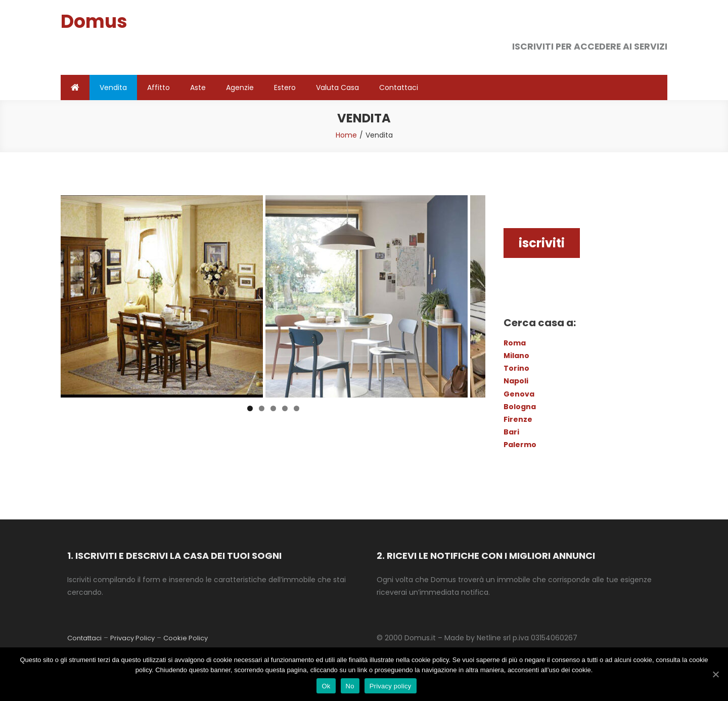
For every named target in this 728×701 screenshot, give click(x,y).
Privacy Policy (132, 638)
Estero (285, 87)
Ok (326, 686)
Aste (198, 87)
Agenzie (240, 87)
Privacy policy (391, 686)
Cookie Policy (186, 638)
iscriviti (542, 243)
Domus (94, 21)
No (350, 686)
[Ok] (715, 674)
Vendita (113, 87)
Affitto (158, 87)
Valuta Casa (337, 87)
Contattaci (399, 87)
